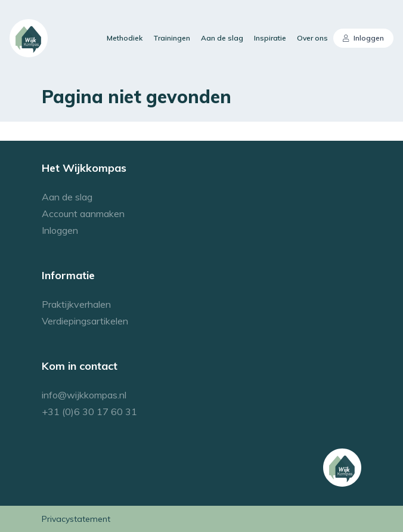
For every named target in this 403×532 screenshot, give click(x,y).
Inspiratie (270, 38)
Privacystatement (76, 519)
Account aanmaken (83, 214)
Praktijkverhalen (76, 304)
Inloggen (364, 38)
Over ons (312, 38)
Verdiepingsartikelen (85, 321)
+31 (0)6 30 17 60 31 (89, 412)
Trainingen (172, 38)
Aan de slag (222, 38)
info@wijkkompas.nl (84, 395)
